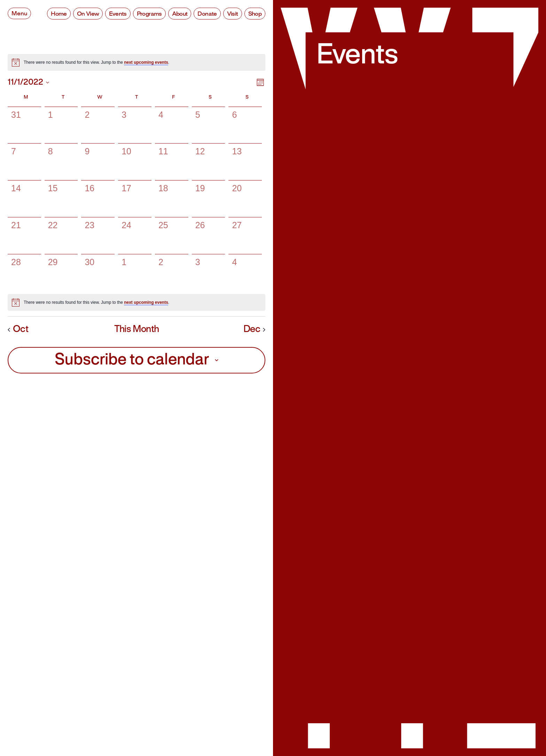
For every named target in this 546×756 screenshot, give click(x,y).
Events (118, 14)
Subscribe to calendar (132, 360)
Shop (255, 14)
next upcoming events (146, 62)
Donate (207, 14)
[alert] (136, 62)
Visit (233, 14)
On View (88, 14)
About (180, 14)
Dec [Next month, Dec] (254, 330)
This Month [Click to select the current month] (137, 330)
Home (59, 14)
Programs (149, 14)
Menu (19, 14)
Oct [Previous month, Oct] (18, 330)
